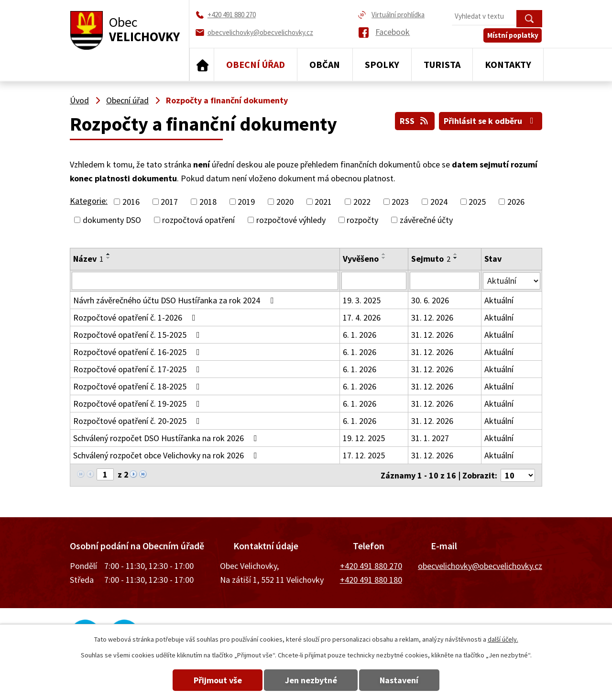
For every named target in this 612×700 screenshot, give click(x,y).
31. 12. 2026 (432, 317)
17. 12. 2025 (364, 455)
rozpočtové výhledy (291, 220)
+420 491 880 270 (371, 565)
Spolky (382, 64)
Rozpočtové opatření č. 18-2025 (138, 386)
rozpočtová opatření (198, 220)
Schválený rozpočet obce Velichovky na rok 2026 (167, 455)
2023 (400, 202)
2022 (362, 202)
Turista (442, 64)
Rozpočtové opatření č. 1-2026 (136, 317)
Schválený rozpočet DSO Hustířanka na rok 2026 (167, 438)
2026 (516, 202)
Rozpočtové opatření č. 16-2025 (138, 352)
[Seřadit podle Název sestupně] (109, 258)
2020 (285, 202)
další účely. (503, 639)
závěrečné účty (426, 220)
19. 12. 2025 (364, 438)
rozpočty (362, 220)
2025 (477, 202)
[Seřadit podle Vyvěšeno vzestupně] (384, 254)
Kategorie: (89, 201)
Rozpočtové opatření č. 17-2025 (138, 369)
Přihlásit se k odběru (490, 121)
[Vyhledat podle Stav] (512, 280)
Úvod (202, 65)
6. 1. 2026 (360, 335)
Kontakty (508, 64)
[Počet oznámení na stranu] (518, 475)
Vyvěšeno (361, 259)
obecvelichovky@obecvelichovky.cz (480, 565)
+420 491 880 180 (371, 579)
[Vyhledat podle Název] (205, 281)
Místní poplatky (513, 37)
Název (88, 259)
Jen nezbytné (311, 680)
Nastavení (401, 680)
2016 (131, 202)
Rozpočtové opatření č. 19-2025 (138, 404)
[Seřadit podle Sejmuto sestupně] (456, 258)
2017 (169, 202)
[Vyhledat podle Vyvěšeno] (374, 281)
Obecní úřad (256, 64)
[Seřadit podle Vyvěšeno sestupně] (384, 258)
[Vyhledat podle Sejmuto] (445, 281)
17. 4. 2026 (362, 317)
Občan (325, 64)
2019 (246, 202)
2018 (208, 202)
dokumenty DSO (112, 220)
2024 (439, 202)
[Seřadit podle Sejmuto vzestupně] (456, 254)
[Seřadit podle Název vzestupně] (109, 254)
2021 (323, 202)
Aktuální (499, 300)
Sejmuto (431, 259)
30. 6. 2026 (430, 300)
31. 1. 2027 (430, 438)
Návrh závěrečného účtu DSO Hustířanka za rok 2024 (175, 300)
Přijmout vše (216, 680)
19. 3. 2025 (362, 300)
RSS (414, 121)
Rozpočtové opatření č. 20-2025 (138, 421)
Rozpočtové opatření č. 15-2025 (138, 335)
